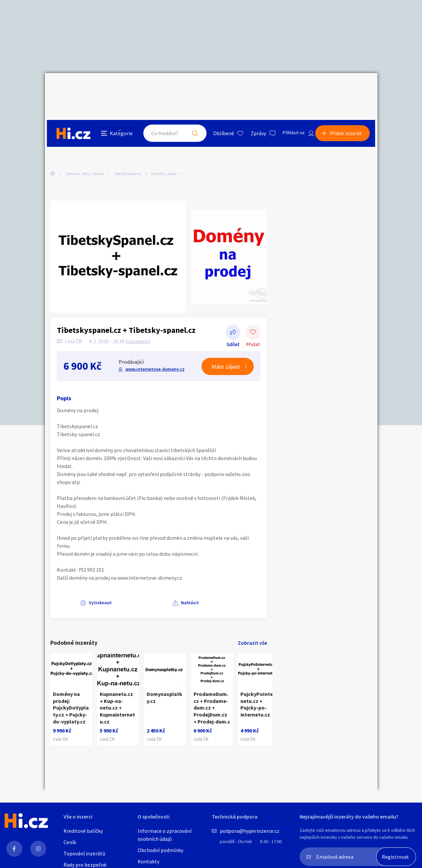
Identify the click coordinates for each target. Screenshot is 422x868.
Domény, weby (164, 139)
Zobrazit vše (252, 619)
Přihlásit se (288, 88)
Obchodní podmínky (160, 850)
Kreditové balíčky (83, 831)
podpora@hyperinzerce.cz (250, 831)
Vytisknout (77, 579)
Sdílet (233, 309)
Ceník (70, 842)
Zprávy (251, 88)
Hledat (187, 88)
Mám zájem (226, 343)
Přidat (253, 309)
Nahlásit (117, 579)
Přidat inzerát (348, 88)
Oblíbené (216, 88)
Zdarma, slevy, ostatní (85, 139)
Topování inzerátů (84, 853)
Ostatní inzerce (128, 139)
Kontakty (148, 861)
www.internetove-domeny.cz (154, 345)
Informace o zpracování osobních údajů (165, 835)
